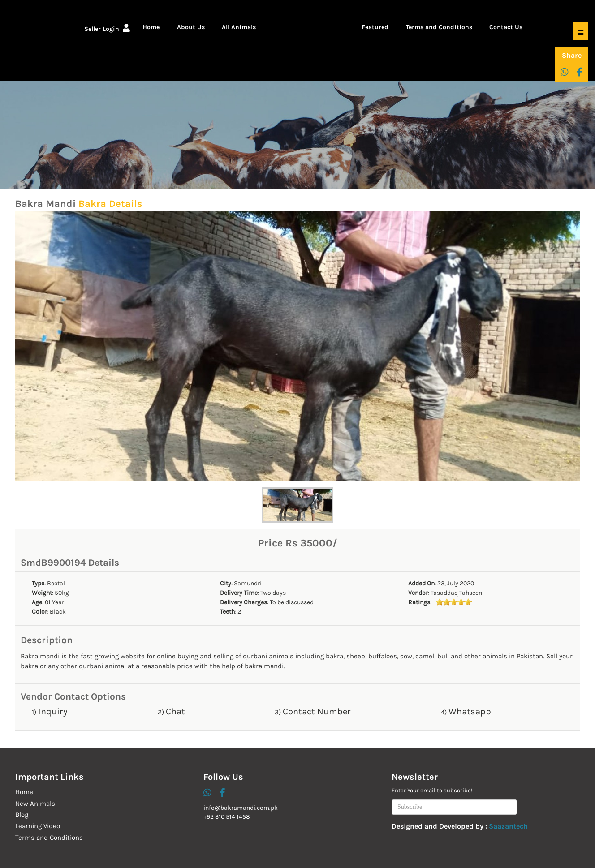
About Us (191, 27)
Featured (375, 27)
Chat (175, 711)
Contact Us (506, 27)
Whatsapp (470, 711)
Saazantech (508, 826)
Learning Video (38, 826)
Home (151, 27)
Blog (22, 815)
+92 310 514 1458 (227, 817)
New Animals (35, 804)
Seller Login (107, 29)
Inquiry (53, 711)
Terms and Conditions (439, 27)
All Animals (239, 27)
